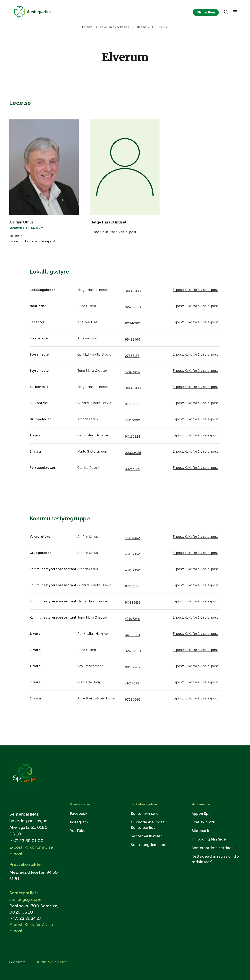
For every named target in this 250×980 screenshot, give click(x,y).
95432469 (133, 339)
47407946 (132, 372)
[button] (226, 12)
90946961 (133, 323)
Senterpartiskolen (147, 836)
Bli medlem (206, 12)
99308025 (133, 453)
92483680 (133, 307)
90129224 (133, 437)
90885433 (133, 291)
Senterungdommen (148, 845)
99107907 (133, 667)
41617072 (132, 683)
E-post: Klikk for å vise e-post (32, 241)
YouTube (78, 831)
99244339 (133, 469)
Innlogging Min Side (209, 839)
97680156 (133, 700)
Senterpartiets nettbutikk (214, 848)
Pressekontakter (26, 864)
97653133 (132, 356)
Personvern (17, 962)
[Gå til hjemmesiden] (25, 784)
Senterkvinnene (145, 814)
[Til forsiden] (32, 18)
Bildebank (200, 831)
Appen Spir (201, 814)
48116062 (132, 420)
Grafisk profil (203, 822)
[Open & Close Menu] (235, 12)
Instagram (79, 822)
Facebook (79, 814)
